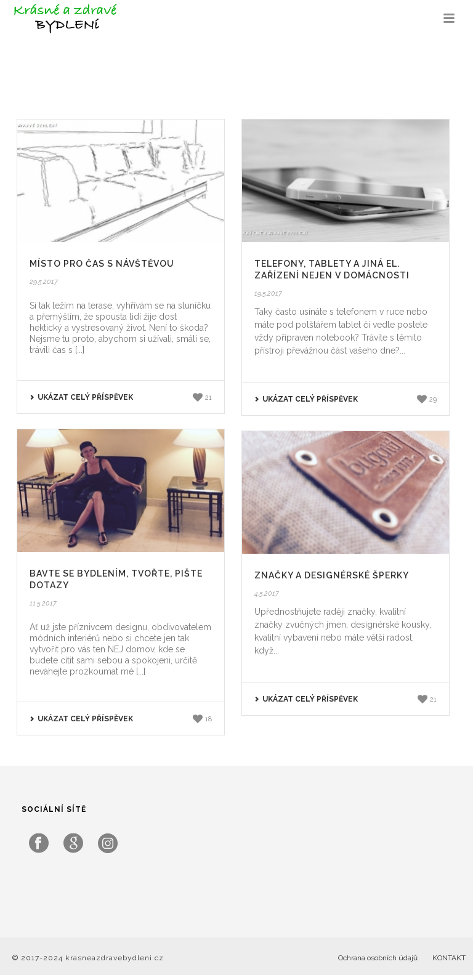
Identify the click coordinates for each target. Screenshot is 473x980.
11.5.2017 (43, 603)
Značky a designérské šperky (332, 575)
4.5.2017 (267, 593)
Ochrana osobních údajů (378, 958)
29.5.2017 (44, 282)
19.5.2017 (268, 294)
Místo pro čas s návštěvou (102, 264)
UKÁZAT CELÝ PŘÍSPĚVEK (81, 397)
